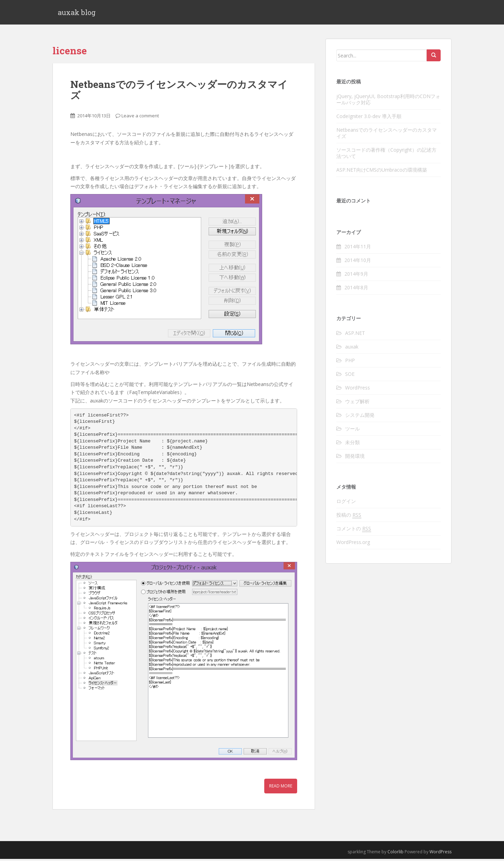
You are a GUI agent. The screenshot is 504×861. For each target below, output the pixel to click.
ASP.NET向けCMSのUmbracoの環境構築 (382, 171)
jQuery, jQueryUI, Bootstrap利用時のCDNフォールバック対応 (388, 101)
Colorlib (395, 853)
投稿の (349, 517)
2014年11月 (358, 249)
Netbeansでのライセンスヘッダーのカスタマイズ (179, 92)
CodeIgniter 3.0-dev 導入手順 (369, 118)
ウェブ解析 (357, 403)
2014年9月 (356, 276)
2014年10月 (358, 262)
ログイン (346, 503)
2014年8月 (356, 290)
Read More (281, 788)
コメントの (354, 531)
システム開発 (360, 417)
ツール (352, 431)
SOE (350, 376)
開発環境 (355, 458)
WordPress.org (353, 544)
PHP (350, 362)
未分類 (352, 444)
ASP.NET (355, 335)
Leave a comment (140, 117)
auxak (352, 349)
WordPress (358, 390)
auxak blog (77, 13)
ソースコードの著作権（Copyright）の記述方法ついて (386, 155)
